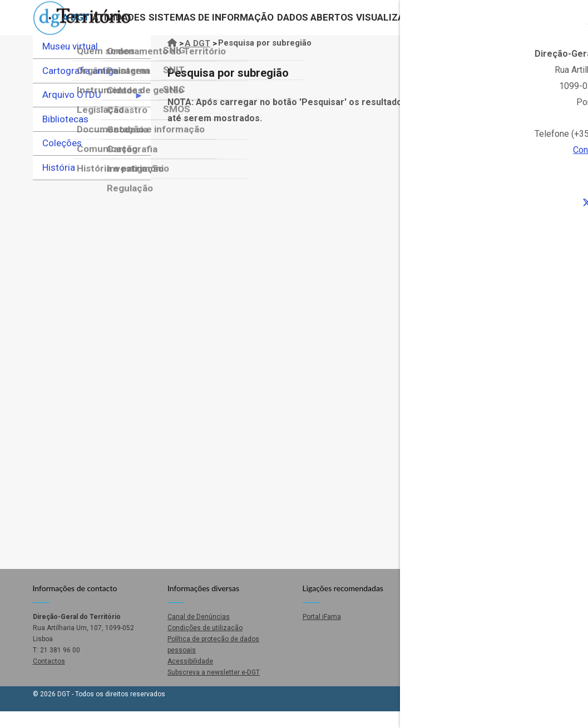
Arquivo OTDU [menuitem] (88, 114)
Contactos (491, 26)
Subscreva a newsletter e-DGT (214, 689)
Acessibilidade (190, 677)
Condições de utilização (205, 644)
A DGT (59, 26)
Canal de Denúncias (199, 633)
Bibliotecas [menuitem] (65, 135)
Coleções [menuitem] (62, 159)
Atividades (105, 26)
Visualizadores (389, 26)
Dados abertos (306, 26)
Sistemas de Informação (199, 26)
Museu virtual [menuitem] (70, 62)
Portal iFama (322, 633)
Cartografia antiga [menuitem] (80, 87)
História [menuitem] (59, 184)
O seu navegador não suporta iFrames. (362, 357)
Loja (445, 26)
